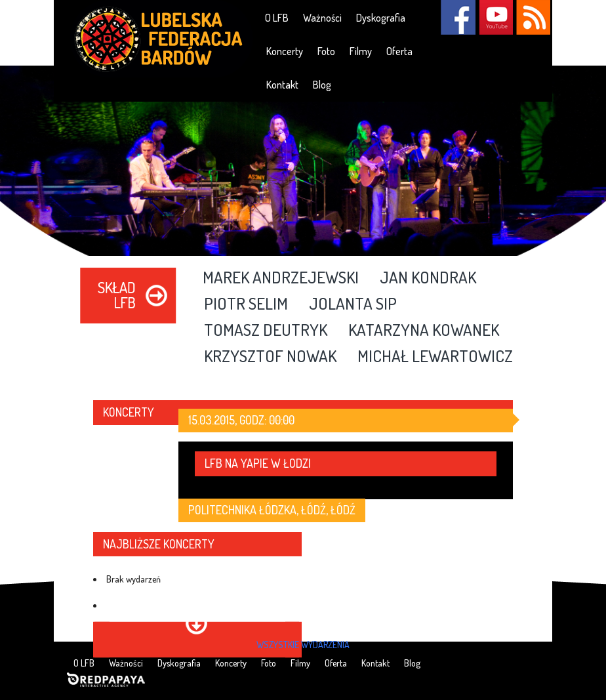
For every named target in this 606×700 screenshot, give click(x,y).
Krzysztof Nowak (270, 357)
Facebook (458, 17)
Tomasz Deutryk (266, 331)
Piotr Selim (246, 304)
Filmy (361, 51)
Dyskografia (381, 18)
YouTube (495, 17)
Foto (326, 51)
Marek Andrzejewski (281, 278)
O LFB (277, 18)
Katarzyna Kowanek (424, 331)
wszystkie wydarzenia (303, 645)
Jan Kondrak (428, 278)
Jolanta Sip (353, 304)
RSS (533, 17)
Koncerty (285, 51)
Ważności (322, 18)
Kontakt (282, 85)
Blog (322, 85)
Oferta (399, 51)
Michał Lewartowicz (435, 357)
